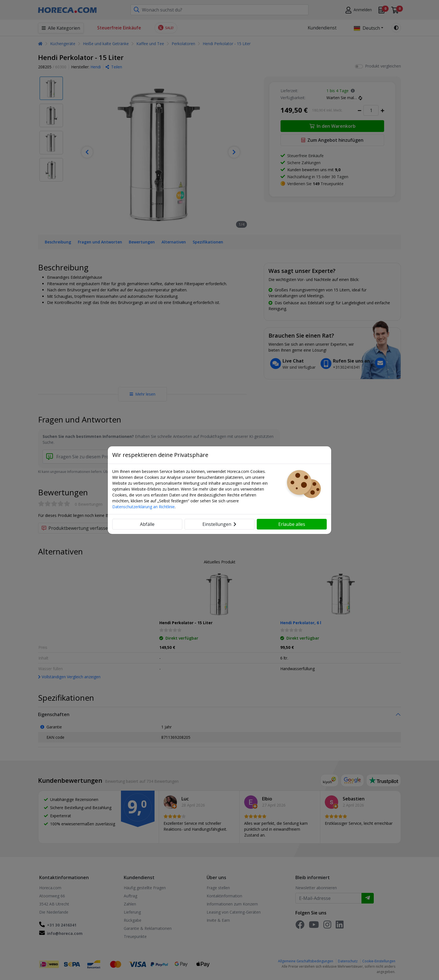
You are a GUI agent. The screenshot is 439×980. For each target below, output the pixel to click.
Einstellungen (219, 524)
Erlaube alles (292, 524)
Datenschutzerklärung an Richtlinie (143, 507)
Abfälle (147, 524)
